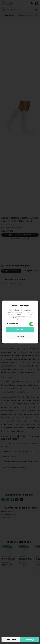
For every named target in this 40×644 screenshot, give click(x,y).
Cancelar (20, 337)
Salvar (20, 330)
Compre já (29, 640)
